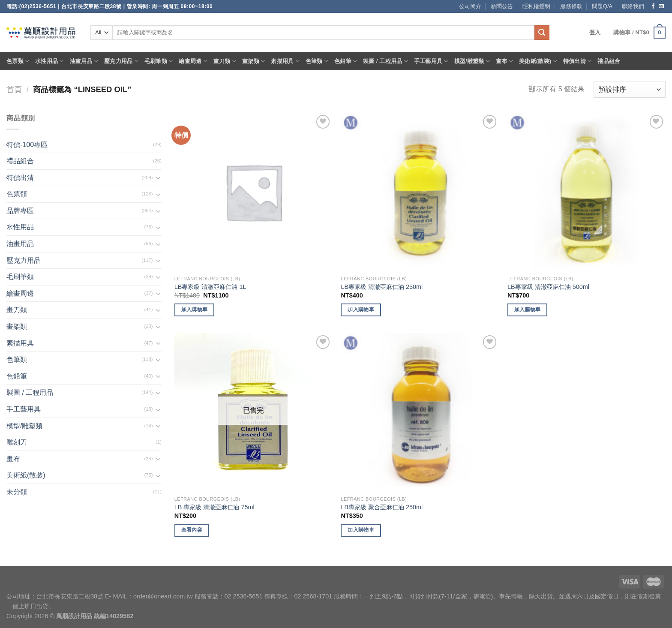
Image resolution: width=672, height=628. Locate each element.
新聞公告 (502, 6)
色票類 (18, 61)
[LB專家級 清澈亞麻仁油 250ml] (420, 192)
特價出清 (577, 61)
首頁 (14, 89)
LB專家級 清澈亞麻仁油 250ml (382, 287)
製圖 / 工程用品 (385, 61)
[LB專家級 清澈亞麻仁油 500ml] (586, 192)
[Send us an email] (661, 6)
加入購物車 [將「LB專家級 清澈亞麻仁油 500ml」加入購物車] (528, 309)
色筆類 (317, 61)
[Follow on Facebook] (653, 6)
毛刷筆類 (159, 61)
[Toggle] (158, 177)
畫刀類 (225, 61)
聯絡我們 (633, 6)
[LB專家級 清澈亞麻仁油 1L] (253, 192)
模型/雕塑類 (472, 61)
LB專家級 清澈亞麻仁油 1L (210, 287)
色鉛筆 (346, 61)
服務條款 (571, 6)
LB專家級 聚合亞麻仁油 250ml (382, 507)
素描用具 (285, 61)
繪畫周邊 (193, 61)
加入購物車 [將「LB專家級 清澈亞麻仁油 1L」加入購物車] (195, 309)
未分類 (17, 492)
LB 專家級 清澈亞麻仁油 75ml (214, 507)
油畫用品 (84, 61)
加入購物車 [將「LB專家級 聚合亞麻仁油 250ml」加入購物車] (361, 530)
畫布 (504, 61)
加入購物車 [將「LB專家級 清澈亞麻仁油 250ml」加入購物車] (361, 309)
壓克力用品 (121, 61)
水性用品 (49, 61)
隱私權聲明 (536, 6)
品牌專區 (20, 211)
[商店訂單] (630, 89)
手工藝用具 (431, 61)
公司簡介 (470, 6)
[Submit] (542, 33)
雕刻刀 (17, 442)
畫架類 (253, 61)
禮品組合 (609, 61)
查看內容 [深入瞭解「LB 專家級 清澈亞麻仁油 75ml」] (192, 530)
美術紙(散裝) (538, 61)
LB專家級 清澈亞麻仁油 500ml (548, 287)
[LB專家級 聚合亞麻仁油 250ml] (420, 412)
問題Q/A (602, 6)
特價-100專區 (27, 145)
